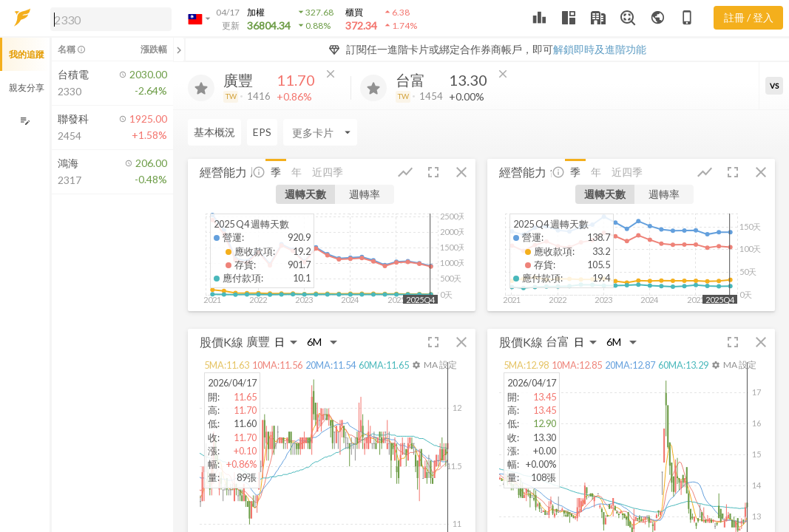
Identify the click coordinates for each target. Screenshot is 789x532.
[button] (108, 18)
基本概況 (214, 132)
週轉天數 (305, 194)
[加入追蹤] (201, 88)
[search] (111, 19)
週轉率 (365, 194)
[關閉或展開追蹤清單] (179, 50)
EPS (262, 132)
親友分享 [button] (27, 88)
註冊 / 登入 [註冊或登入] (749, 17)
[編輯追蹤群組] (25, 121)
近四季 (328, 172)
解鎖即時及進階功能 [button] (600, 49)
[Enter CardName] (320, 132)
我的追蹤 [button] (27, 54)
